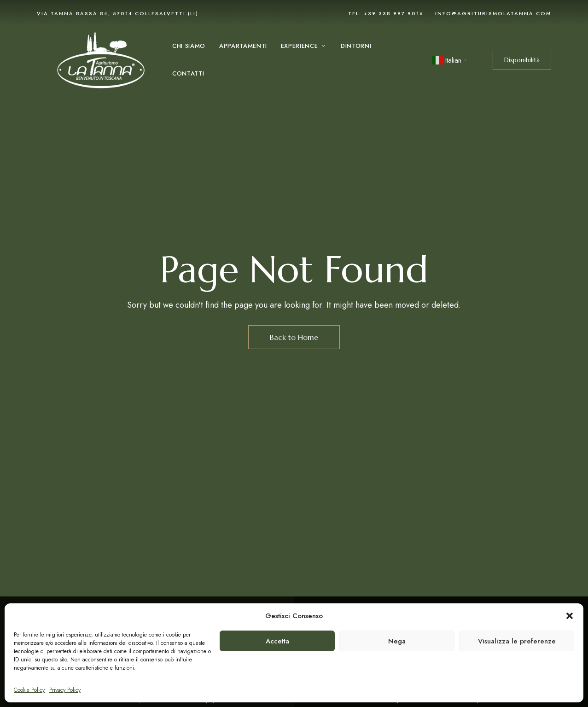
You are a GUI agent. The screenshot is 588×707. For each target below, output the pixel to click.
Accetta (277, 641)
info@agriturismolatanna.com (493, 13)
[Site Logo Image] (101, 60)
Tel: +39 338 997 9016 (386, 13)
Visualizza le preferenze (517, 641)
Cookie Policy (29, 690)
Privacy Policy (65, 690)
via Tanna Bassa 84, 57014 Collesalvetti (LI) (118, 13)
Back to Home (294, 337)
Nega (397, 641)
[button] (570, 616)
